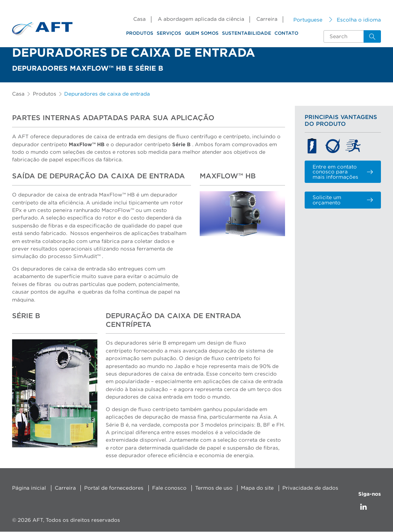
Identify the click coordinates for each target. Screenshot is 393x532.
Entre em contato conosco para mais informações (343, 172)
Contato (286, 33)
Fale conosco (169, 488)
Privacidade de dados (310, 488)
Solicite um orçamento (343, 200)
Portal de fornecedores (114, 488)
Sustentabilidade (247, 33)
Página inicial (29, 488)
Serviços (169, 33)
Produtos (140, 33)
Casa (139, 19)
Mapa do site (257, 488)
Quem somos (202, 33)
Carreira (267, 19)
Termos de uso (214, 488)
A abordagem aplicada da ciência (201, 19)
